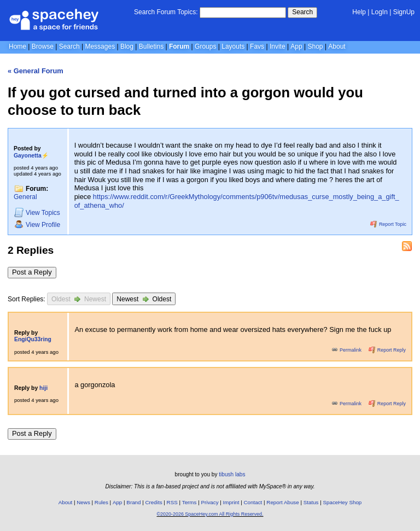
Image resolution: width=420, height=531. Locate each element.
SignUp (404, 12)
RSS (172, 502)
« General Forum (36, 71)
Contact (253, 502)
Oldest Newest (79, 299)
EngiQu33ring (33, 339)
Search (302, 12)
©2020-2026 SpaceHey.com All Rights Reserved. (210, 514)
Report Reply (387, 350)
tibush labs (232, 474)
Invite (278, 46)
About (337, 46)
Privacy (209, 502)
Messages (100, 46)
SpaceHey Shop (343, 502)
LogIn (380, 12)
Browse (43, 46)
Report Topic (388, 224)
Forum (179, 46)
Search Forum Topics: (166, 12)
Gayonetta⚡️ (31, 156)
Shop (316, 46)
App (296, 46)
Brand (133, 502)
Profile (37, 224)
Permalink (347, 350)
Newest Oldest (144, 299)
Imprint (231, 502)
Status (311, 502)
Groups (205, 46)
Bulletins (151, 46)
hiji (43, 388)
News (83, 502)
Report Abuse (282, 502)
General (25, 197)
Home (17, 46)
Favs (257, 46)
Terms (189, 502)
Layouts (233, 46)
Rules (101, 502)
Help (359, 12)
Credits (154, 502)
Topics (37, 212)
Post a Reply (32, 272)
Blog (127, 46)
